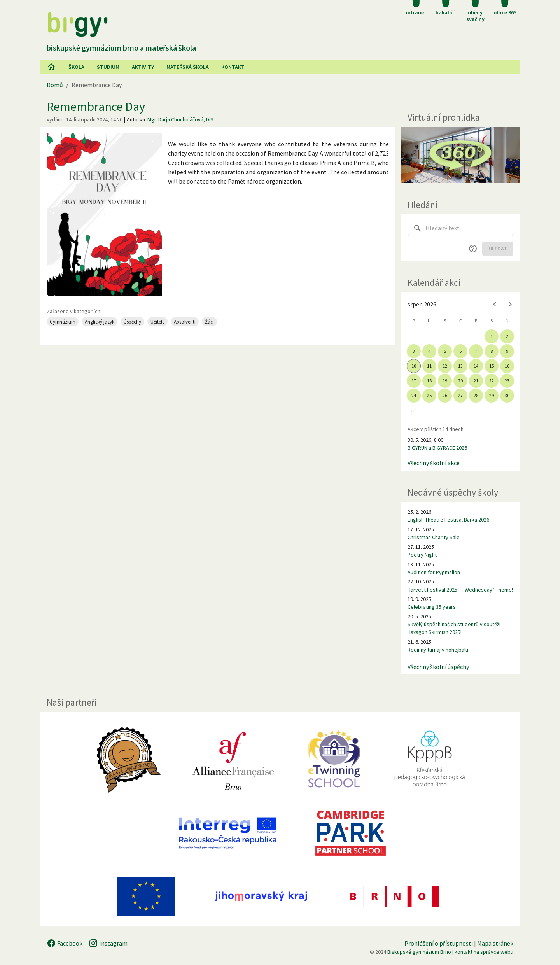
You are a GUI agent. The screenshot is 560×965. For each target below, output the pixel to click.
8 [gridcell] (492, 351)
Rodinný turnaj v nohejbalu (438, 650)
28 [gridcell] (476, 395)
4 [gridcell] (429, 351)
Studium (108, 67)
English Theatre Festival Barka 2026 (448, 520)
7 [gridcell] (476, 351)
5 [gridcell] (445, 351)
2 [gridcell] (507, 336)
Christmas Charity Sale (434, 537)
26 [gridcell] (445, 395)
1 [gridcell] (492, 336)
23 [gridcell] (507, 381)
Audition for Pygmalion (434, 572)
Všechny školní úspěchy (438, 667)
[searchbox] (469, 228)
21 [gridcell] (476, 381)
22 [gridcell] (492, 381)
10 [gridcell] (414, 366)
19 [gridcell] (445, 381)
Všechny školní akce (434, 463)
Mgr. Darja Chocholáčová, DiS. (181, 119)
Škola (76, 67)
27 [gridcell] (460, 395)
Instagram (108, 943)
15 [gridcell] (492, 366)
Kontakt (233, 67)
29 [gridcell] (492, 395)
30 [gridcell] (507, 395)
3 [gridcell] (414, 351)
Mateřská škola (188, 67)
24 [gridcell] (414, 395)
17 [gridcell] (414, 381)
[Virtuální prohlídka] (460, 155)
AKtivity (143, 67)
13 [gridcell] (460, 366)
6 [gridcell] (460, 351)
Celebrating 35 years (432, 607)
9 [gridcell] (507, 351)
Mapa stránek (495, 943)
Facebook (65, 943)
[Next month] (510, 304)
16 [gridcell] (507, 366)
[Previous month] (495, 304)
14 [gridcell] (476, 366)
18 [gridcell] (429, 381)
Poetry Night (422, 555)
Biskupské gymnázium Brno (419, 952)
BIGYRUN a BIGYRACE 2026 (437, 448)
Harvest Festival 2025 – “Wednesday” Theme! (460, 590)
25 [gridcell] (429, 395)
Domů (55, 85)
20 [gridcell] (460, 381)
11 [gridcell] (429, 366)
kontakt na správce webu (484, 952)
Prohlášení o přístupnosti (439, 943)
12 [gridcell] (445, 366)
